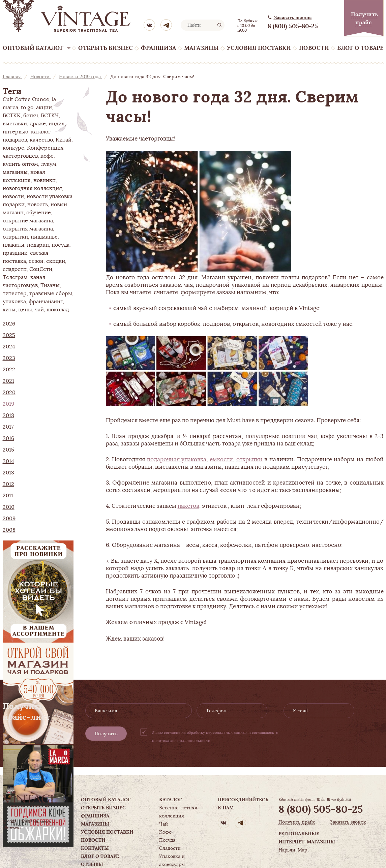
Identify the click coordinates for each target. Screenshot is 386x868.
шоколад (58, 310)
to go (27, 107)
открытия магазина (28, 229)
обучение (39, 213)
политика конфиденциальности (181, 741)
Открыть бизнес (106, 48)
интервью (16, 132)
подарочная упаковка (177, 459)
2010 (9, 507)
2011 (8, 496)
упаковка (14, 302)
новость (38, 205)
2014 (8, 461)
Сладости (170, 848)
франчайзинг (46, 302)
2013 (8, 473)
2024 (9, 347)
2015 (8, 450)
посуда (61, 245)
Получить (106, 734)
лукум (49, 164)
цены (25, 310)
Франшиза (158, 48)
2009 (9, 519)
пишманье (44, 237)
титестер (15, 293)
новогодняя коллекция (32, 188)
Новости (314, 48)
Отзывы (92, 864)
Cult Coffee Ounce (26, 99)
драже (38, 124)
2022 (9, 370)
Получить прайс (297, 822)
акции (44, 107)
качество (41, 140)
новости (13, 196)
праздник (15, 253)
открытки (15, 237)
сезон (36, 261)
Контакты (95, 848)
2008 (9, 530)
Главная (12, 76)
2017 (8, 427)
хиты (9, 310)
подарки (38, 245)
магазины (15, 172)
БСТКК (12, 116)
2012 (8, 484)
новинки (44, 180)
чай (39, 310)
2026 (9, 324)
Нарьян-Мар (293, 850)
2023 (9, 358)
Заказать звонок (293, 18)
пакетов (188, 506)
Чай (164, 824)
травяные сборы (51, 293)
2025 (9, 335)
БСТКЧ (50, 116)
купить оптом (20, 164)
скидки (56, 261)
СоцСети (41, 269)
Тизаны (50, 285)
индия (57, 124)
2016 (8, 438)
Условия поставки (259, 48)
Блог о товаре (360, 48)
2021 (8, 381)
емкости (221, 459)
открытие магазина (28, 221)
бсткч (31, 116)
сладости (15, 269)
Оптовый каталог (33, 48)
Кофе (165, 832)
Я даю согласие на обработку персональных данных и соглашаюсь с (215, 737)
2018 (8, 415)
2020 (9, 393)
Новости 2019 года (81, 76)
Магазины (201, 48)
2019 (8, 404)
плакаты (13, 245)
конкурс (13, 148)
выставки (15, 124)
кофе (47, 156)
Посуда (167, 840)
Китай (64, 140)
